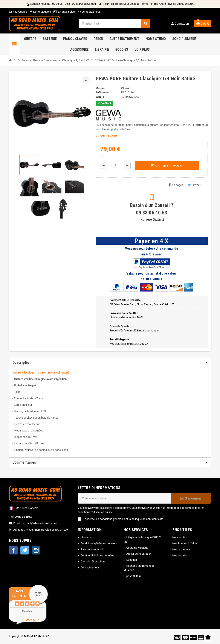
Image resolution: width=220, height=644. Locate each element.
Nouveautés (18, 12)
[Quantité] (115, 166)
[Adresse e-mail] (124, 498)
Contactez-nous (89, 12)
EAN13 (100, 97)
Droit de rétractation (93, 561)
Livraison (86, 537)
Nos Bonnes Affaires (185, 543)
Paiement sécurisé (92, 549)
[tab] (110, 363)
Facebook (13, 550)
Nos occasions (181, 549)
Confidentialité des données (97, 555)
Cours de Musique (137, 548)
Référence (102, 92)
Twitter (25, 550)
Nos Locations (181, 555)
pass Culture (134, 576)
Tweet (194, 185)
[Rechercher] (114, 24)
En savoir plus (66, 12)
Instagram (36, 550)
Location (132, 560)
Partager (176, 185)
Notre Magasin (40, 12)
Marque (100, 88)
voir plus (33, 620)
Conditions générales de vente (99, 543)
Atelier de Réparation (139, 554)
